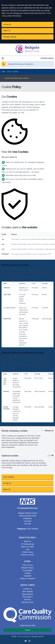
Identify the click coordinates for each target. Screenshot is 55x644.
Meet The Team (28, 547)
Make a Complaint (28, 578)
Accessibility (27, 570)
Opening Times (28, 602)
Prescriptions (27, 597)
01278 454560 (32, 529)
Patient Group (27, 552)
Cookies (28, 573)
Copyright (27, 576)
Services (27, 599)
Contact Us (27, 589)
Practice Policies (27, 555)
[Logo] (27, 49)
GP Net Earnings (28, 544)
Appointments (28, 594)
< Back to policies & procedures (16, 78)
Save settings (8, 477)
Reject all (7, 31)
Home (3, 72)
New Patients (28, 591)
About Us (27, 541)
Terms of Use (27, 565)
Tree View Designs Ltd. (24, 636)
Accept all (7, 24)
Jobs (28, 549)
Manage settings (10, 37)
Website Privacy (27, 568)
